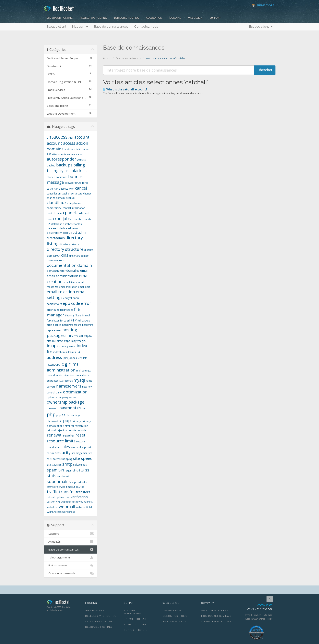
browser (70, 183)
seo (90, 453)
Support (215, 18)
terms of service (56, 487)
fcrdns (64, 310)
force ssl (65, 321)
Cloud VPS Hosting (99, 621)
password (53, 408)
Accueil (107, 58)
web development (69, 502)
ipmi (65, 358)
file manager (63, 312)
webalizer (52, 507)
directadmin (56, 238)
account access (61, 143)
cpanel (69, 213)
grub (50, 325)
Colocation (154, 18)
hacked (57, 325)
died (65, 233)
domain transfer (56, 271)
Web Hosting (95, 610)
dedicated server (69, 228)
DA (49, 224)
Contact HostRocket (216, 621)
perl (84, 408)
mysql (79, 380)
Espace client (56, 27)
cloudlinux (57, 203)
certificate (77, 194)
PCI (79, 408)
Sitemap (268, 615)
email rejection (61, 292)
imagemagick (78, 341)
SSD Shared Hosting (60, 18)
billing (79, 165)
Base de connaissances (111, 27)
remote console (77, 430)
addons (69, 149)
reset (80, 435)
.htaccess (57, 137)
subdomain (64, 476)
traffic (52, 492)
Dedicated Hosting (127, 18)
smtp (67, 464)
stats (52, 476)
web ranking (86, 502)
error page (53, 310)
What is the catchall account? (125, 89)
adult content (82, 149)
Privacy (257, 615)
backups (64, 165)
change (87, 194)
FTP (74, 320)
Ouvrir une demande (70, 573)
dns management (79, 256)
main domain (54, 375)
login (66, 364)
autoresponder (61, 159)
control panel (55, 213)
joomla (73, 358)
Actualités (70, 542)
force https (53, 321)
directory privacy (69, 244)
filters (78, 315)
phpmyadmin (55, 421)
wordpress (69, 512)
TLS (78, 487)
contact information (74, 208)
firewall (86, 315)
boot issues (61, 177)
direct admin (78, 232)
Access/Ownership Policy (259, 619)
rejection (62, 430)
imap (52, 346)
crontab (86, 219)
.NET (71, 138)
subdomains (59, 482)
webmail (67, 507)
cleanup (70, 198)
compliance (74, 203)
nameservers (69, 386)
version (51, 502)
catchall (66, 194)
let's (80, 358)
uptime (60, 497)
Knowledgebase (136, 619)
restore (81, 441)
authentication (75, 154)
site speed (83, 458)
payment (68, 408)
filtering (69, 315)
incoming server (67, 346)
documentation (62, 265)
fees (71, 310)
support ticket (80, 482)
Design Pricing (173, 610)
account (82, 137)
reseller (69, 435)
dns (65, 255)
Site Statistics (54, 465)
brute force (82, 183)
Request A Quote (175, 621)
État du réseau (70, 565)
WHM (89, 507)
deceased (52, 228)
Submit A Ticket (135, 624)
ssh (82, 471)
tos (82, 487)
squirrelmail (73, 471)
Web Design (195, 18)
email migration (68, 287)
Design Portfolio (175, 616)
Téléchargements (70, 557)
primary (76, 421)
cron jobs (62, 219)
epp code (71, 303)
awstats (81, 160)
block (50, 177)
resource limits (61, 441)
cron (49, 219)
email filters (70, 282)
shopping (67, 459)
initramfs (71, 352)
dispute (89, 250)
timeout (71, 487)
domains (73, 270)
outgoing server (67, 397)
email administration (62, 276)
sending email (79, 453)
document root (56, 260)
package (76, 402)
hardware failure (72, 325)
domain (85, 265)
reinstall (51, 430)
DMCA (57, 256)
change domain (56, 198)
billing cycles (59, 171)
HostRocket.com (63, 603)
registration (81, 426)
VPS (58, 502)
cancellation (54, 194)
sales (65, 447)
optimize (52, 397)
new (85, 387)
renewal (55, 435)
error (86, 303)
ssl (88, 470)
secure (51, 453)
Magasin (80, 27)
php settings (73, 415)
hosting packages (62, 333)
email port (84, 287)
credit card (83, 213)
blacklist (79, 171)
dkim (50, 256)
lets (85, 358)
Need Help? (256, 608)
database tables (72, 224)
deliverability (54, 233)
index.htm (59, 352)
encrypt (68, 298)
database (57, 224)
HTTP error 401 (74, 336)
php (51, 414)
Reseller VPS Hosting (93, 18)
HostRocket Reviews (216, 616)
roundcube (53, 447)
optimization (75, 392)
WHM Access (54, 512)
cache (50, 189)
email (84, 270)
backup (51, 166)
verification (79, 497)
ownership (57, 402)
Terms (247, 615)
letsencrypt (53, 365)
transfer (67, 492)
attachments (59, 154)
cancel (81, 188)
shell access (54, 459)
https (67, 341)
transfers (83, 492)
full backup (84, 321)
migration (68, 375)
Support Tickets (136, 630)
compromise (54, 208)
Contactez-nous (146, 27)
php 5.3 (61, 415)
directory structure (65, 249)
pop (67, 421)
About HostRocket (215, 610)
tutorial (51, 497)
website (80, 507)
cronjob (76, 219)
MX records (66, 381)
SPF (62, 470)
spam (52, 470)
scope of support (81, 447)
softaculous (80, 465)
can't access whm (64, 189)
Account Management (133, 612)
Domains (175, 18)
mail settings (84, 371)
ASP (49, 154)
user (67, 497)
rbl (72, 426)
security (63, 452)
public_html (63, 426)
